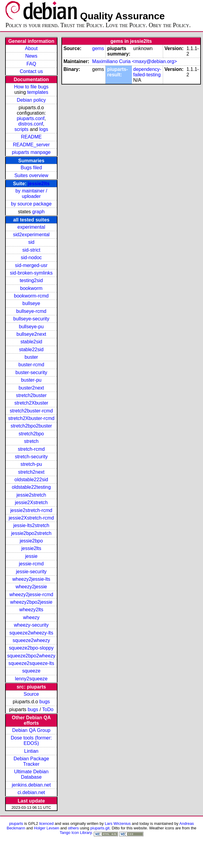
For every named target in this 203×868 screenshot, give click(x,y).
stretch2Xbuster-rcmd (31, 418)
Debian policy (31, 100)
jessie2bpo (31, 541)
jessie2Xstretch (31, 502)
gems (98, 48)
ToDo (48, 709)
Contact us (31, 71)
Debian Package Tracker (31, 761)
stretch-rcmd (31, 449)
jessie (31, 556)
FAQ (31, 64)
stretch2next (31, 472)
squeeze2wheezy (31, 640)
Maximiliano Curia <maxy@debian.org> (135, 61)
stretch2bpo (31, 434)
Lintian (31, 751)
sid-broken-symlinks (31, 273)
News (31, 56)
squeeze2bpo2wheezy (31, 656)
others (73, 828)
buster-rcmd (31, 365)
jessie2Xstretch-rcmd (31, 518)
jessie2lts (39, 184)
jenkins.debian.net (31, 785)
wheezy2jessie (31, 587)
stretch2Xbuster (31, 403)
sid (31, 242)
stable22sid (31, 350)
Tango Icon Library (76, 833)
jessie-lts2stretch (31, 525)
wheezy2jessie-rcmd (31, 595)
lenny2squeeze (31, 679)
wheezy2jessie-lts (31, 579)
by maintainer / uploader (31, 194)
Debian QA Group (31, 730)
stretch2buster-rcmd (31, 411)
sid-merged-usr (31, 265)
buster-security (31, 372)
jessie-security (31, 572)
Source (31, 694)
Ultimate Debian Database (31, 774)
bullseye (31, 303)
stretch (31, 441)
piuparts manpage (31, 152)
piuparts (16, 823)
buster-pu (31, 380)
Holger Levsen (47, 828)
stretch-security (31, 457)
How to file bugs (31, 87)
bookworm (31, 288)
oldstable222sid (31, 480)
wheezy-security (31, 625)
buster (31, 357)
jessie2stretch (31, 495)
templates (38, 92)
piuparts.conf (31, 118)
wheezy (31, 617)
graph (39, 212)
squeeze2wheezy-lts (31, 633)
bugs (45, 702)
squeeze (31, 671)
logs (44, 129)
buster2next (31, 388)
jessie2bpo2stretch (31, 533)
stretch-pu (31, 464)
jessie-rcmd (31, 564)
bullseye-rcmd (31, 311)
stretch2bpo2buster (31, 426)
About (31, 48)
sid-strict (31, 250)
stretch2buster (31, 395)
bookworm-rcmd (31, 296)
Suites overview (31, 175)
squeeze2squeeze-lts (31, 663)
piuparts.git (100, 828)
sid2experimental (31, 235)
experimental (31, 227)
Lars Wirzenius (118, 823)
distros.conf (31, 124)
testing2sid (31, 280)
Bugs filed (31, 168)
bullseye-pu (31, 327)
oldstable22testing (31, 487)
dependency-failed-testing (147, 72)
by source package (31, 204)
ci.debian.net (31, 792)
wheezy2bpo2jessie (31, 602)
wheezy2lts (31, 610)
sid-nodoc (31, 258)
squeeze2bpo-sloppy (31, 648)
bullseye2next (31, 334)
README (31, 137)
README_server (31, 145)
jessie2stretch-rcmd (31, 510)
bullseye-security (31, 319)
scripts (21, 129)
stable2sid (31, 342)
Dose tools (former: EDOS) (31, 741)
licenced (47, 823)
